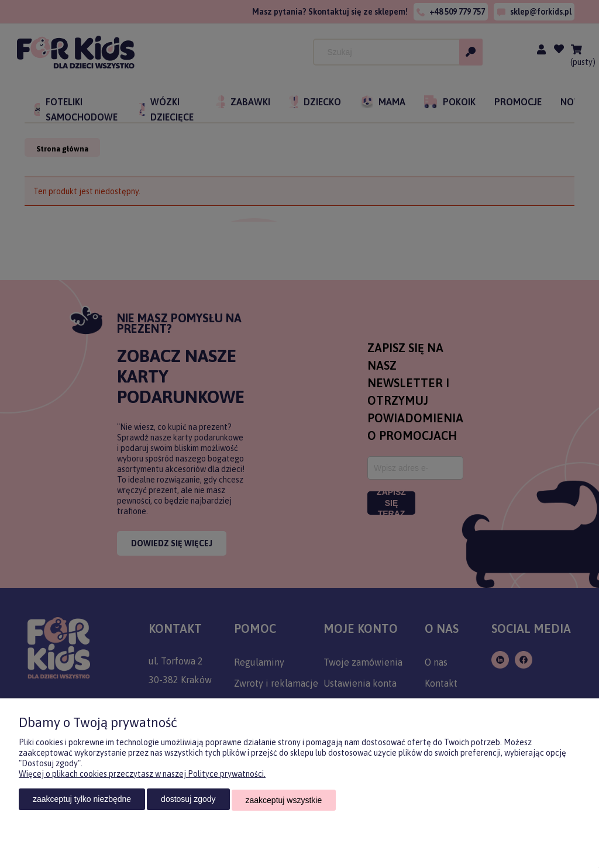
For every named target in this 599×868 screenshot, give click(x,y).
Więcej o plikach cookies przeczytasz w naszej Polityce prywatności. (142, 776)
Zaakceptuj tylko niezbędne (82, 801)
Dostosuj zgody (188, 801)
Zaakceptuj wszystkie (284, 801)
